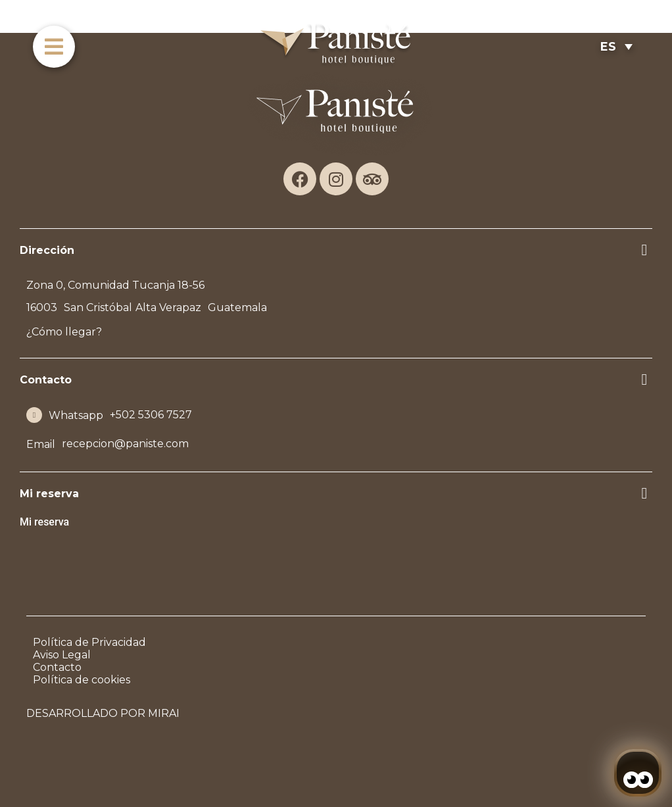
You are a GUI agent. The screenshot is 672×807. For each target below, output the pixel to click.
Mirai (164, 713)
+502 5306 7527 (151, 415)
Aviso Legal (62, 655)
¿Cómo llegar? (64, 332)
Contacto (57, 667)
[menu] (54, 47)
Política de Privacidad (89, 642)
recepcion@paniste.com (125, 444)
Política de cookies (82, 680)
